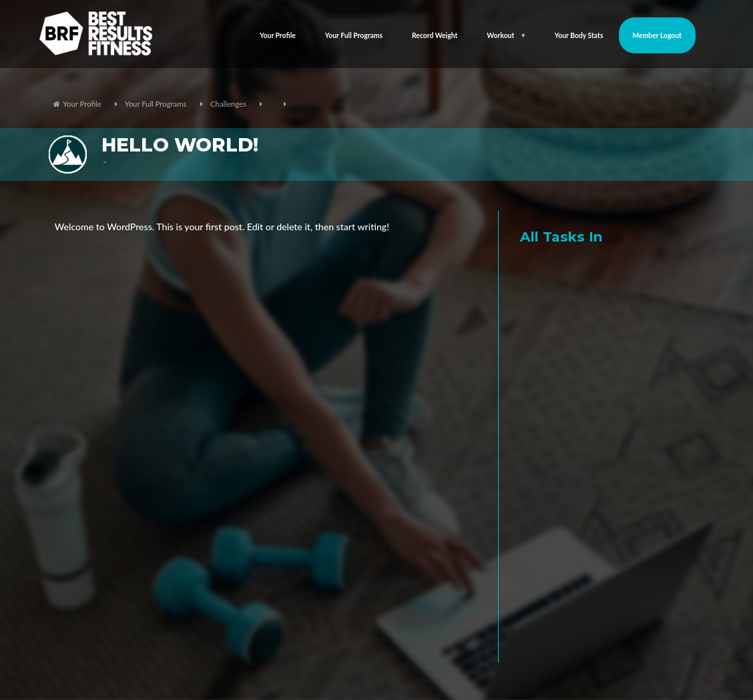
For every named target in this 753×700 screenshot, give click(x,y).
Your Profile (278, 35)
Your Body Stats (579, 35)
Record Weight (435, 35)
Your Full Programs (354, 35)
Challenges (228, 104)
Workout (506, 35)
